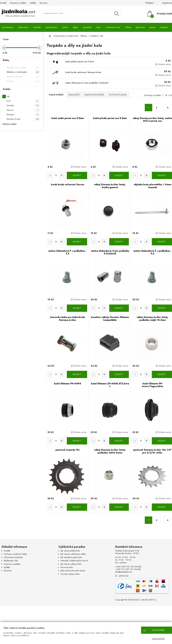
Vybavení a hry (113, 27)
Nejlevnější (56, 95)
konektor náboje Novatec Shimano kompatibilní (110, 319)
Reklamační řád (11, 561)
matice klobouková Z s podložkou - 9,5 (153, 252)
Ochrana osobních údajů (15, 554)
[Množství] (56, 175)
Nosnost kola (67, 567)
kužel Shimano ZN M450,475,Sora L (110, 385)
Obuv (98, 27)
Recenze (44, 3)
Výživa (128, 27)
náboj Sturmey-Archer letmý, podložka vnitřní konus (110, 451)
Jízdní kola (23, 27)
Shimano (23, 115)
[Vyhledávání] (117, 14)
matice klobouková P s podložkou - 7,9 (68, 252)
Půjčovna (140, 27)
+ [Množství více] (62, 175)
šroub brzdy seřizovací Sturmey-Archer (83, 72)
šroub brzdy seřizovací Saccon (68, 184)
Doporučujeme (118, 95)
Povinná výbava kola (70, 574)
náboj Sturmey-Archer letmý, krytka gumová (110, 186)
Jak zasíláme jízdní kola (71, 557)
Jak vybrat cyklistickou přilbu (73, 554)
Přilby (76, 27)
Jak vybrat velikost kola (71, 564)
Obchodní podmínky (13, 557)
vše (8, 96)
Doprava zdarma (23, 77)
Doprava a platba (18, 3)
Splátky (33, 3)
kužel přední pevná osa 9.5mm (80, 62)
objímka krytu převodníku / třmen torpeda (153, 186)
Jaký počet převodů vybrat (73, 571)
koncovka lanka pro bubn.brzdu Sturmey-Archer (68, 319)
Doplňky (37, 27)
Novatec (23, 105)
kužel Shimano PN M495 (68, 384)
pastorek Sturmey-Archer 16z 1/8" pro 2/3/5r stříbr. (153, 451)
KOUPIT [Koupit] (77, 175)
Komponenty (52, 27)
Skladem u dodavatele (23, 72)
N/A (23, 101)
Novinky (23, 81)
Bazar (153, 27)
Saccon (23, 110)
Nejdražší (74, 95)
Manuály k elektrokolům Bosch (74, 561)
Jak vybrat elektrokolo (70, 551)
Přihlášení (150, 3)
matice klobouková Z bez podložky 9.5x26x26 (87, 83)
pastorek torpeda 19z (68, 450)
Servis (65, 27)
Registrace (167, 3)
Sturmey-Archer (23, 119)
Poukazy (164, 27)
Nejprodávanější (94, 95)
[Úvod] (49, 36)
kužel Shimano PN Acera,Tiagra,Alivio (153, 385)
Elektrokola (8, 27)
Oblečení (87, 27)
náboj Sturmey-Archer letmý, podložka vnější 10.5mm (153, 319)
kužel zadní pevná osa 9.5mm (68, 118)
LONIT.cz (152, 600)
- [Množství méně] (50, 175)
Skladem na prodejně (23, 68)
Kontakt (3, 3)
